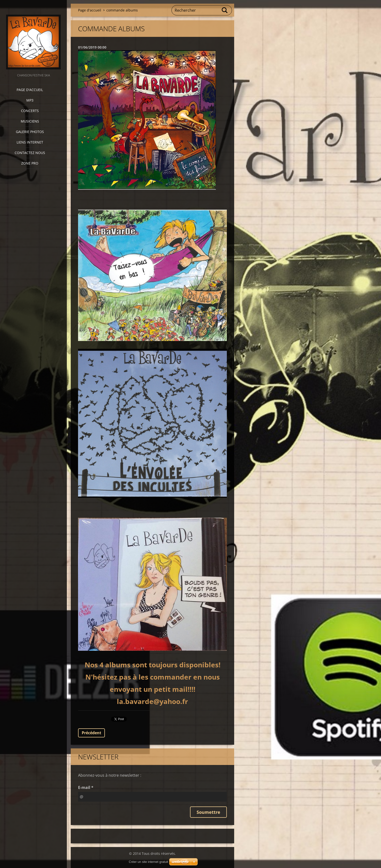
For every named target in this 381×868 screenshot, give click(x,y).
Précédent (91, 733)
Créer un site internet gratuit (148, 862)
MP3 (30, 100)
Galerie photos (30, 132)
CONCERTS (30, 111)
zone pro (30, 163)
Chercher (225, 10)
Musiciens (30, 121)
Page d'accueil (30, 90)
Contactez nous (30, 153)
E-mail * (86, 787)
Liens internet (30, 142)
